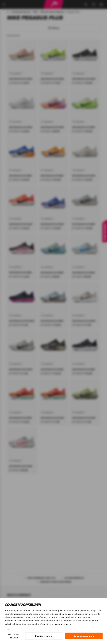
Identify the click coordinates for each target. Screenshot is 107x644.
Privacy (7, 629)
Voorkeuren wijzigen (14, 636)
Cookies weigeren (44, 636)
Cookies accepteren (84, 636)
